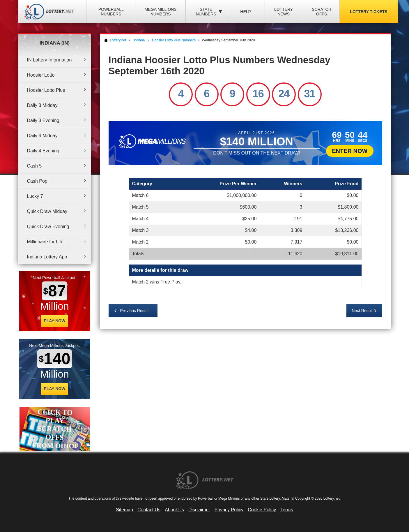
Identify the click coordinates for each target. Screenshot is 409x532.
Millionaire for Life (45, 242)
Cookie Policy (262, 510)
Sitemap (124, 510)
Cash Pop (37, 181)
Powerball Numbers (111, 12)
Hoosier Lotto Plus (46, 90)
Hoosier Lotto (41, 75)
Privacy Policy (229, 510)
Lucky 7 (35, 196)
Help (246, 12)
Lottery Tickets (369, 12)
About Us (174, 510)
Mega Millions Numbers (161, 12)
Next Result (362, 311)
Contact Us (149, 510)
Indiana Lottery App (47, 257)
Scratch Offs (322, 12)
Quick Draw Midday (47, 211)
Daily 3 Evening (43, 120)
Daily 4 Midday (42, 136)
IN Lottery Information (49, 60)
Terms (287, 510)
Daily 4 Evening (43, 151)
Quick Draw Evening (48, 227)
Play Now (55, 321)
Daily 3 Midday (42, 105)
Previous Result (134, 311)
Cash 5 (34, 166)
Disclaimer (199, 510)
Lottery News (284, 12)
